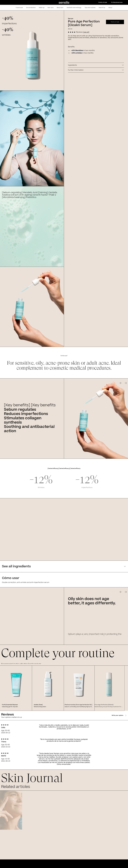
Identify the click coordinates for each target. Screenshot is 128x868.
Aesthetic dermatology (74, 8)
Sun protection (31, 8)
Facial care (19, 8)
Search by (102, 8)
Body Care (60, 8)
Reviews (83, 32)
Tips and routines (90, 8)
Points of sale (103, 2)
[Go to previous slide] (121, 383)
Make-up (42, 8)
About (110, 8)
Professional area (117, 2)
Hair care (51, 8)
